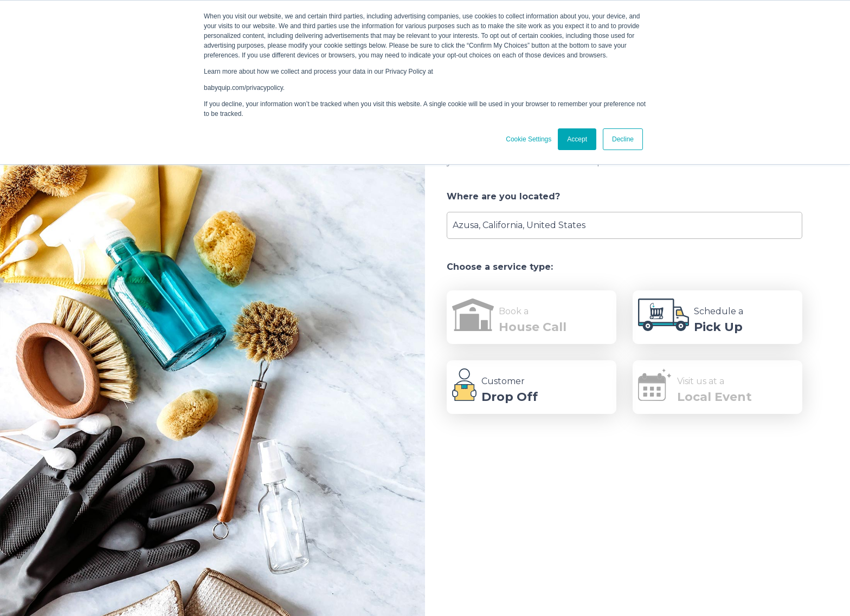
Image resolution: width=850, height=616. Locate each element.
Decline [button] (623, 139)
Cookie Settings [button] (529, 139)
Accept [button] (577, 139)
